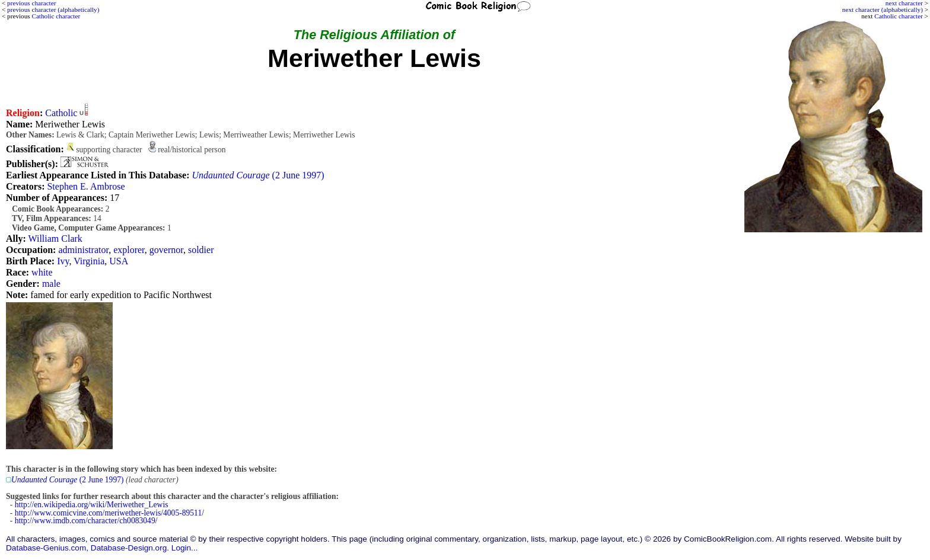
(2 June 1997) (258, 175)
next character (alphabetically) (883, 9)
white (42, 272)
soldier (201, 250)
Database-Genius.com (46, 548)
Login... (185, 548)
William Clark (55, 239)
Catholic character (899, 16)
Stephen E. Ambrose (86, 186)
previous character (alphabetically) (53, 9)
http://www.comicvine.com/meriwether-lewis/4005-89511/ (109, 513)
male (51, 284)
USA (119, 261)
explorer (129, 250)
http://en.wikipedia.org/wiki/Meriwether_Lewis (92, 505)
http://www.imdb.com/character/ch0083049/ (86, 521)
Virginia (89, 261)
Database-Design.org (129, 548)
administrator (83, 250)
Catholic (61, 113)
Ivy (63, 261)
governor (166, 250)
